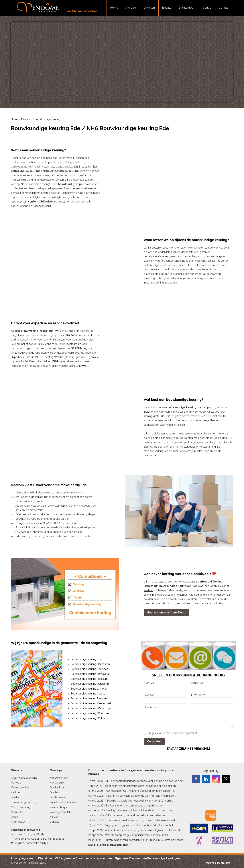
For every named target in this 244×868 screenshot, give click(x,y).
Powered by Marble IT (219, 863)
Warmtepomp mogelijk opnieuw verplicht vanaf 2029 (137, 835)
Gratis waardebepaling (24, 778)
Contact (224, 8)
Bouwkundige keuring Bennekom (90, 664)
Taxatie (15, 797)
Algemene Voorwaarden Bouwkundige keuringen (147, 858)
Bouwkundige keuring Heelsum (89, 679)
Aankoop (16, 792)
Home (114, 8)
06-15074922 (28, 839)
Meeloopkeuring (21, 807)
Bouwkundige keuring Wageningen (91, 708)
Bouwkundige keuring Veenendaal (91, 703)
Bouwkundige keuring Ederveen (89, 669)
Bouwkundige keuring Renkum (89, 698)
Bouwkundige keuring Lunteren (89, 689)
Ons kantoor (186, 8)
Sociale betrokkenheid (63, 802)
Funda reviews (58, 797)
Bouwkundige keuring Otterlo (88, 694)
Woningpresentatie (61, 812)
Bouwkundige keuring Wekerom (90, 713)
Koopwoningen (59, 778)
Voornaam (150, 683)
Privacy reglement (23, 858)
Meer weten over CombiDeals (166, 613)
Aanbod (131, 8)
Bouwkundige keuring (47, 119)
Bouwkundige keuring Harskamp (90, 684)
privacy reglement (186, 733)
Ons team (55, 792)
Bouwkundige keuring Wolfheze (90, 718)
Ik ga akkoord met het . (173, 733)
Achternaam (198, 683)
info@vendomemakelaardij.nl (32, 843)
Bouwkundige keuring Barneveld (90, 674)
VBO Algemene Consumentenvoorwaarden (83, 858)
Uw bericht (150, 707)
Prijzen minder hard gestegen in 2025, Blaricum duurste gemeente (144, 840)
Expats (167, 8)
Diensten (149, 8)
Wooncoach (18, 822)
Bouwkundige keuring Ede (86, 659)
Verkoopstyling (20, 788)
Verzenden (154, 741)
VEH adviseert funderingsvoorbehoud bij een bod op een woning (144, 781)
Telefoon (149, 695)
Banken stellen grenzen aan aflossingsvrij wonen (134, 806)
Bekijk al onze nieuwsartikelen (110, 845)
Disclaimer (45, 858)
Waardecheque (59, 807)
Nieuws (207, 8)
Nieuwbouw (57, 783)
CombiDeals (18, 812)
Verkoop (16, 783)
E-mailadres (198, 695)
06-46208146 (56, 839)
